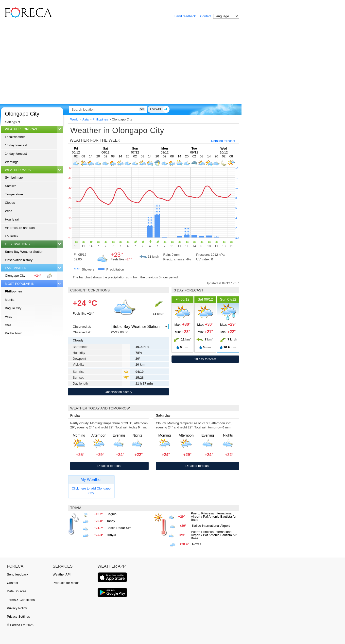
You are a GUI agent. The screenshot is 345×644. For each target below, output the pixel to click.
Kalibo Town (14, 333)
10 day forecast (16, 145)
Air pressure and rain (20, 228)
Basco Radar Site (119, 528)
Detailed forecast (223, 141)
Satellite (11, 186)
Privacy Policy (17, 608)
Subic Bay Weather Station (24, 252)
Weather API (62, 574)
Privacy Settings (18, 617)
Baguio (111, 514)
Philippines (13, 291)
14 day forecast (16, 154)
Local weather (15, 137)
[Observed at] (140, 327)
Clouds (10, 203)
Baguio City (13, 308)
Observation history (19, 260)
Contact (206, 16)
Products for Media (66, 583)
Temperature (14, 194)
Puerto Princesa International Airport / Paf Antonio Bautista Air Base (214, 517)
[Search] (124, 110)
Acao (9, 316)
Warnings (12, 162)
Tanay (111, 521)
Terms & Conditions (21, 600)
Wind (9, 211)
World (74, 119)
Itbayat (111, 535)
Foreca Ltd (18, 625)
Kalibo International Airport (211, 526)
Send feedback (185, 16)
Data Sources (17, 591)
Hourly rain (13, 219)
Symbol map (14, 178)
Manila (10, 300)
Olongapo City (22, 114)
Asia (8, 325)
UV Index (11, 236)
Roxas (197, 544)
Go (177, 109)
